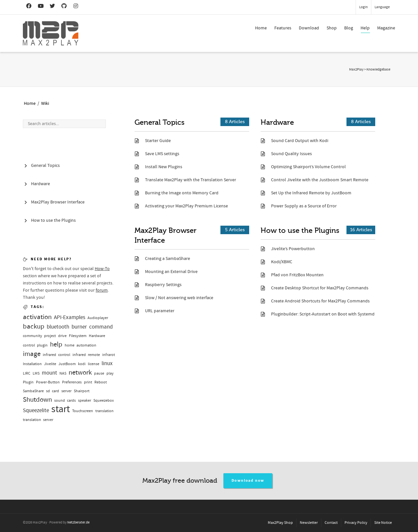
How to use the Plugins (300, 230)
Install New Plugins (164, 167)
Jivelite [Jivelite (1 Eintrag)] (50, 364)
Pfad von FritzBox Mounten (297, 275)
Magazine (386, 28)
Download (309, 28)
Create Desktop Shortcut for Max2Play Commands (320, 288)
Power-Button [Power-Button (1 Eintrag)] (48, 382)
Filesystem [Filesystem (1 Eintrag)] (78, 336)
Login (363, 7)
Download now (248, 481)
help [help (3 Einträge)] (56, 344)
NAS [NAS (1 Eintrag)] (63, 373)
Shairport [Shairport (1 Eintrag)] (82, 391)
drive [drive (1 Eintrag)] (62, 336)
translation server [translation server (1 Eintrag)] (38, 420)
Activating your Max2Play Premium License (186, 206)
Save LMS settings (162, 154)
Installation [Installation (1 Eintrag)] (32, 364)
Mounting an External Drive (171, 272)
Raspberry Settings (163, 285)
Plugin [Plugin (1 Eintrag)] (28, 382)
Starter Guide (158, 141)
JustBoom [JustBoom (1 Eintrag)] (67, 364)
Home (261, 28)
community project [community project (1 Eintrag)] (39, 336)
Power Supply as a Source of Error (304, 206)
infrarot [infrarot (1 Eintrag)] (109, 355)
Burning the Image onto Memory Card (182, 193)
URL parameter (160, 311)
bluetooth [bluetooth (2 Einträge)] (58, 327)
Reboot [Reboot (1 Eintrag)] (101, 382)
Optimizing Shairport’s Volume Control (308, 167)
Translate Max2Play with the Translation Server (191, 180)
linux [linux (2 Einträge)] (107, 363)
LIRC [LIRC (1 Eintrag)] (27, 373)
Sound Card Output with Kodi (300, 141)
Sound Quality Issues (291, 154)
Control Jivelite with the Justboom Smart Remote (320, 180)
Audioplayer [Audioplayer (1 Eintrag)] (98, 318)
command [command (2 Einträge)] (101, 327)
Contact (331, 523)
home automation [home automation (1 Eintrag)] (80, 345)
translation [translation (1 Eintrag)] (104, 411)
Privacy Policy (356, 523)
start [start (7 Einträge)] (61, 409)
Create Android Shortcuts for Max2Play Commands (320, 301)
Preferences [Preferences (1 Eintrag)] (72, 382)
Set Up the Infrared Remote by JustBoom (311, 193)
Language (382, 7)
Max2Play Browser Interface (166, 235)
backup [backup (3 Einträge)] (34, 326)
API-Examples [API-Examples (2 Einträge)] (70, 317)
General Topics (160, 122)
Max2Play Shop (280, 523)
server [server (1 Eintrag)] (66, 391)
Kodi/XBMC (282, 262)
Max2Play (356, 70)
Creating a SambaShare (168, 259)
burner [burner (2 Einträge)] (79, 327)
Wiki (45, 104)
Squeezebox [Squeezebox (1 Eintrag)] (104, 401)
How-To (102, 269)
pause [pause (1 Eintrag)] (99, 373)
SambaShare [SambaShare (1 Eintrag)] (33, 391)
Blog (349, 28)
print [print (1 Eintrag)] (88, 382)
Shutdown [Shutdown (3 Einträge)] (37, 400)
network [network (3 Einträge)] (80, 372)
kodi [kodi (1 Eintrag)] (82, 364)
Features (283, 28)
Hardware (277, 122)
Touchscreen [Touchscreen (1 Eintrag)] (83, 411)
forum (102, 290)
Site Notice (383, 523)
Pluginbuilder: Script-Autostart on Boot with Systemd (323, 314)
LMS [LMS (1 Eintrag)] (36, 373)
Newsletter (309, 523)
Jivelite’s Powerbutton (293, 249)
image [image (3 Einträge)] (32, 354)
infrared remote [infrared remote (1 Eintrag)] (86, 355)
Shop (332, 28)
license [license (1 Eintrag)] (94, 364)
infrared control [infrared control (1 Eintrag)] (56, 355)
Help (365, 29)
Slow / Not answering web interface (179, 298)
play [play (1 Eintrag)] (110, 373)
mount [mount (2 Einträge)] (49, 373)
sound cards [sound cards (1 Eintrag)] (65, 401)
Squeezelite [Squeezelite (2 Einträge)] (36, 410)
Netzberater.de (78, 523)
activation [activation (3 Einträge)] (37, 317)
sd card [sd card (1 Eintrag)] (53, 391)
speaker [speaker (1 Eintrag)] (85, 401)
